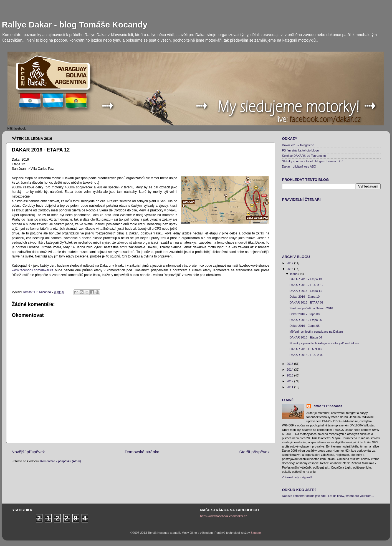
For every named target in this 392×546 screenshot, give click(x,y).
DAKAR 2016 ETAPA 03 (305, 349)
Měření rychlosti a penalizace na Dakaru (316, 332)
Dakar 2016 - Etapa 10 (304, 297)
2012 (290, 381)
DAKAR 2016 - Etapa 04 (306, 337)
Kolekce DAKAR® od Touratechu (304, 156)
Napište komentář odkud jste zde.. (305, 496)
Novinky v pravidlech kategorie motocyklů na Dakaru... (325, 343)
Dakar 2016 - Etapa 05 (304, 326)
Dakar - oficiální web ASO (299, 166)
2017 (290, 263)
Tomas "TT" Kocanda (37, 292)
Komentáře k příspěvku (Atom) (60, 461)
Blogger (256, 533)
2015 (290, 364)
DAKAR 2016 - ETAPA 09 (306, 302)
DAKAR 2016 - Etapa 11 (306, 291)
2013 (290, 375)
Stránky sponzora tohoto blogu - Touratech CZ (313, 161)
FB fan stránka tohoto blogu (301, 150)
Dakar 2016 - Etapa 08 (304, 314)
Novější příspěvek (28, 452)
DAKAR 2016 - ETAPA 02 (306, 355)
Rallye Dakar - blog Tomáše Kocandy (75, 25)
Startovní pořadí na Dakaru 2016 (311, 308)
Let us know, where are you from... (351, 496)
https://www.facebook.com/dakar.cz (224, 516)
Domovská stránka (142, 452)
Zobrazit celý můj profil (297, 477)
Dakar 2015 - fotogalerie (298, 145)
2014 (290, 370)
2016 (290, 269)
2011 (290, 387)
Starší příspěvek (254, 452)
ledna (294, 274)
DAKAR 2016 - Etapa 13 (306, 279)
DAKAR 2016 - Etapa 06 (306, 320)
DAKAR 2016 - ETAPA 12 (306, 285)
